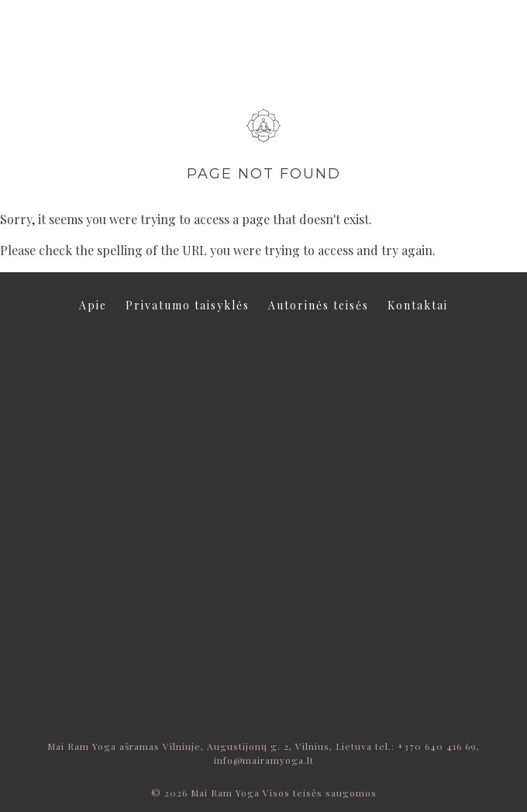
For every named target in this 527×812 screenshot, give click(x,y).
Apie (93, 305)
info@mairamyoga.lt (264, 760)
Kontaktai (418, 305)
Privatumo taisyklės (188, 305)
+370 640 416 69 (437, 746)
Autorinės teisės (319, 305)
